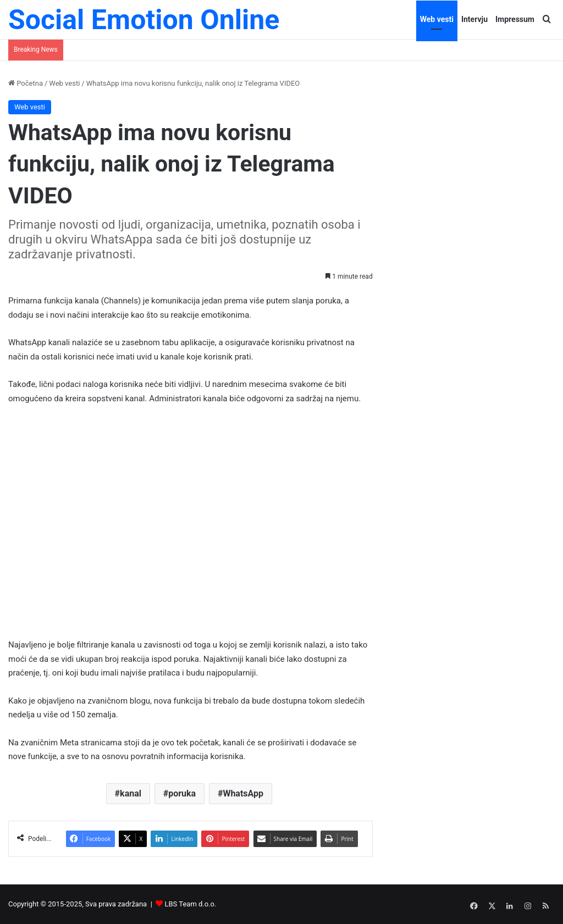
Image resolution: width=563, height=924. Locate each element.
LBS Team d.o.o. (191, 904)
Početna (26, 83)
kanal (131, 793)
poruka (182, 793)
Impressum (515, 19)
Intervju (474, 19)
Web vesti (437, 19)
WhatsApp (243, 793)
